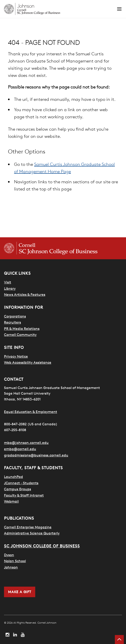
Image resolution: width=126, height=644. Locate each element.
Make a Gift (20, 592)
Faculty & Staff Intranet (24, 495)
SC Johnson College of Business (42, 546)
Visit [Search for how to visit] (8, 282)
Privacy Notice (16, 356)
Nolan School (15, 561)
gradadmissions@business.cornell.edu (36, 455)
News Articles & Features (25, 294)
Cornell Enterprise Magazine (28, 527)
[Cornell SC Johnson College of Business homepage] (63, 248)
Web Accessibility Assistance (28, 362)
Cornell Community (20, 335)
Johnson (11, 567)
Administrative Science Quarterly (32, 533)
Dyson (9, 555)
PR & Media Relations (22, 328)
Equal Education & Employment (31, 412)
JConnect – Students (21, 483)
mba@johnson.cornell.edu (26, 443)
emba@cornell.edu (20, 449)
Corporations (15, 316)
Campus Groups (18, 489)
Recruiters (12, 322)
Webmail (11, 501)
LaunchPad (13, 477)
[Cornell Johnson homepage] (60, 9)
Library (10, 288)
